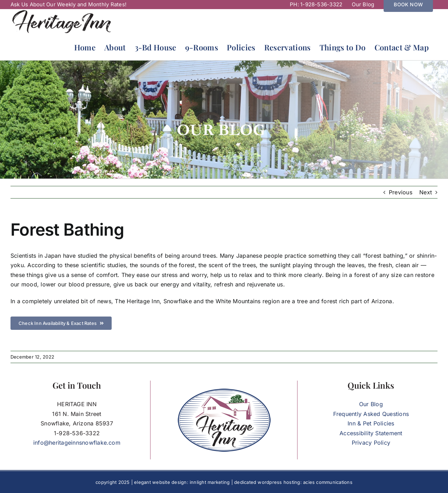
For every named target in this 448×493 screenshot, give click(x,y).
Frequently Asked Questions (371, 414)
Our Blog (371, 404)
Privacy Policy (371, 443)
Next (426, 192)
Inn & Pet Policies (371, 423)
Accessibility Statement (371, 433)
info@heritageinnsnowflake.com (77, 443)
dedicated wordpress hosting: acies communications (293, 482)
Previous (401, 192)
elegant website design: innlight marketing (182, 482)
